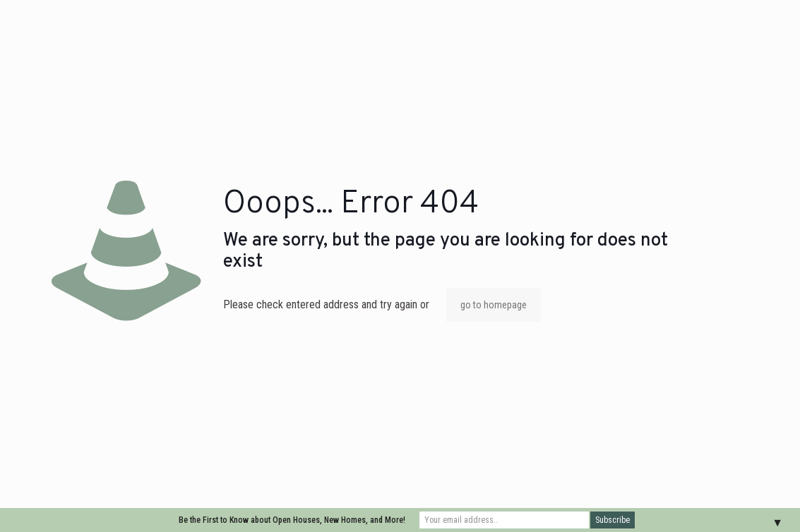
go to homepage (494, 305)
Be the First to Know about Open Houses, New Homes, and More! (292, 520)
